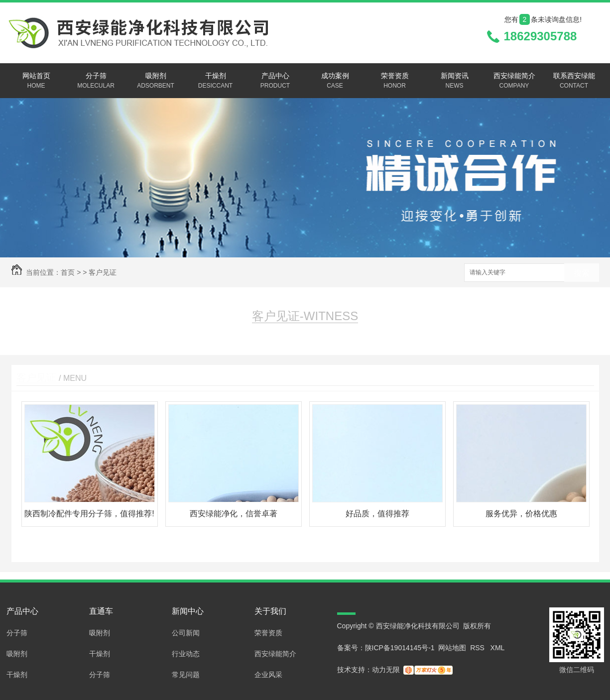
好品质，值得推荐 (377, 514)
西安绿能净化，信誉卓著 (234, 514)
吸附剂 (156, 81)
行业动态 (186, 654)
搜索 (582, 273)
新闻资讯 (455, 81)
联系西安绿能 (574, 81)
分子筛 (96, 81)
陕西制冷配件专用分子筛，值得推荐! (89, 514)
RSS (478, 648)
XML (498, 648)
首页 (68, 272)
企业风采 (268, 675)
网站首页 (36, 81)
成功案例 (335, 81)
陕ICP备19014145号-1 (400, 648)
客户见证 (103, 272)
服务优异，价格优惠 (521, 514)
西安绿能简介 (514, 81)
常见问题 (186, 675)
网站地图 (452, 648)
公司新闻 (186, 633)
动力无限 (386, 670)
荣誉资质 (395, 81)
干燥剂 (216, 81)
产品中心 (275, 81)
